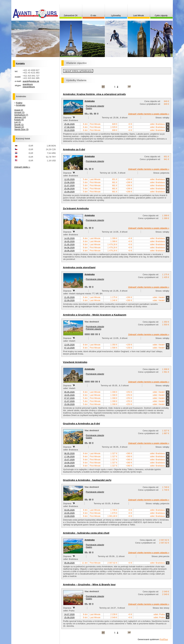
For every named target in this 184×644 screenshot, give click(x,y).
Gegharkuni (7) (21, 115)
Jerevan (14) (20, 117)
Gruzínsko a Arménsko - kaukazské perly (87, 480)
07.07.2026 (69, 398)
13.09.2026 (69, 516)
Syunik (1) (19, 125)
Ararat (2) (19, 110)
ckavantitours (29, 87)
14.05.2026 (69, 238)
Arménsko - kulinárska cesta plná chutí (86, 533)
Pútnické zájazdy (94, 329)
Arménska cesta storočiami (79, 267)
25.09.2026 (69, 617)
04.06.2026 (69, 247)
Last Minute (138, 15)
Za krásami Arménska (76, 208)
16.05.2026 (69, 241)
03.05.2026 (69, 510)
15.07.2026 (69, 460)
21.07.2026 (69, 185)
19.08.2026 (69, 463)
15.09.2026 (69, 192)
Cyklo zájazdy (161, 15)
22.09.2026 (69, 300)
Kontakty (20, 63)
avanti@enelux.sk (31, 81)
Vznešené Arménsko (75, 362)
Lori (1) (18, 122)
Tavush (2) (19, 127)
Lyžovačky (116, 15)
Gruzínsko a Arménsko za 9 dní (81, 423)
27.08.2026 (69, 127)
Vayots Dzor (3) (21, 129)
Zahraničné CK (71, 15)
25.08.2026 (69, 189)
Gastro (89, 108)
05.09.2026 (69, 563)
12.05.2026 (69, 179)
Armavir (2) (19, 112)
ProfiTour (164, 639)
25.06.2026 (69, 124)
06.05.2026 (69, 453)
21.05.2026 (69, 244)
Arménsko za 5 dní (74, 149)
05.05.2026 (69, 392)
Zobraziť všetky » (22, 167)
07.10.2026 (69, 348)
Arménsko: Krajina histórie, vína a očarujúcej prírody (94, 94)
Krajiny (19, 103)
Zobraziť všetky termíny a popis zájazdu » (149, 114)
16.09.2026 (69, 466)
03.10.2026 (69, 130)
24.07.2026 (69, 614)
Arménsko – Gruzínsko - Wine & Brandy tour (89, 584)
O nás (93, 15)
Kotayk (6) (19, 120)
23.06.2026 (69, 182)
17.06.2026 (69, 456)
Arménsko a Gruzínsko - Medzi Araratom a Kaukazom (95, 315)
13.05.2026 (69, 345)
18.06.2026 (69, 251)
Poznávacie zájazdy (95, 106)
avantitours (28, 84)
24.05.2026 (69, 513)
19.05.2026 (69, 395)
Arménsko (90, 101)
